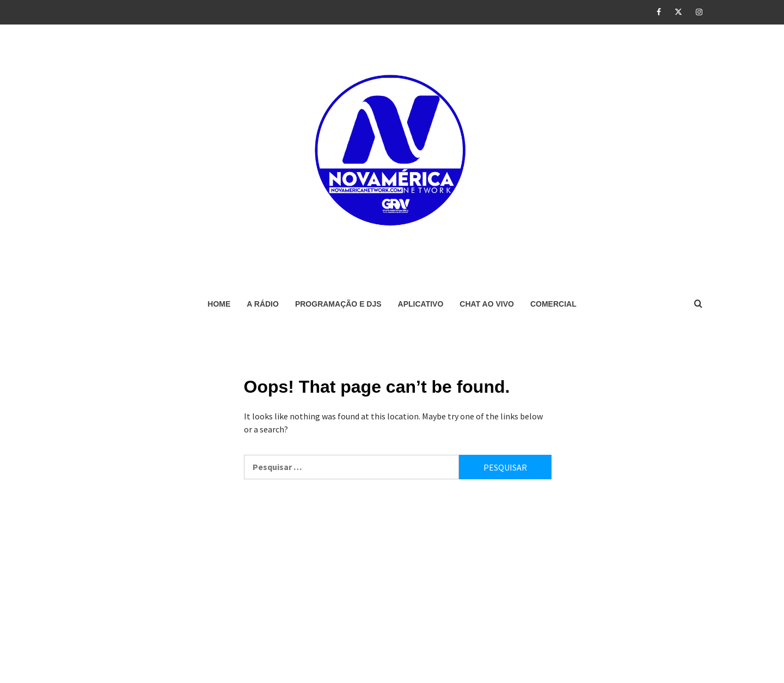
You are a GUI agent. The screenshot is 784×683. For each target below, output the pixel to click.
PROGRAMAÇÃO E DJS (338, 304)
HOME (219, 304)
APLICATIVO (421, 304)
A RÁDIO (263, 304)
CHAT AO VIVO (487, 304)
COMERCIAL (553, 304)
